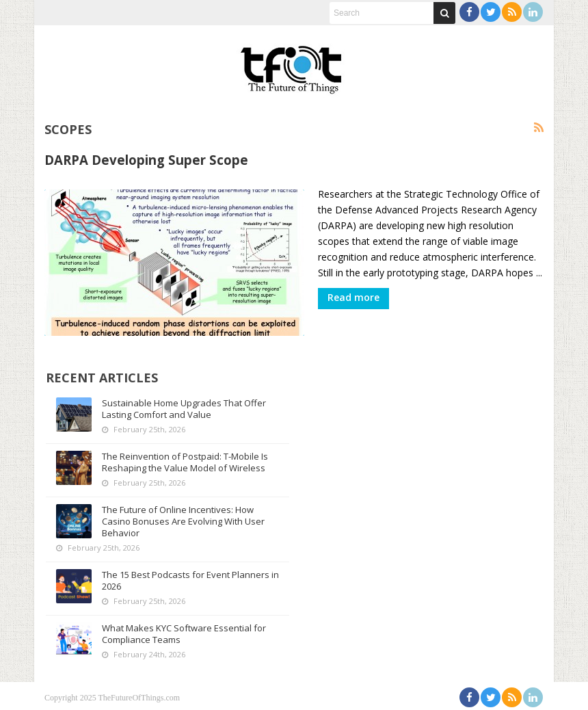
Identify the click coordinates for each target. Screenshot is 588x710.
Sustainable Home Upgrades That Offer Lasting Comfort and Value (185, 405)
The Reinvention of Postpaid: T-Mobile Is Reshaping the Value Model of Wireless (186, 459)
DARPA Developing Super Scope (146, 160)
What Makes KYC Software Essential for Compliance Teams (185, 630)
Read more (353, 297)
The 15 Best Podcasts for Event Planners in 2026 (186, 577)
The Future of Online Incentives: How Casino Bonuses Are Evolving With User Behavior (184, 518)
